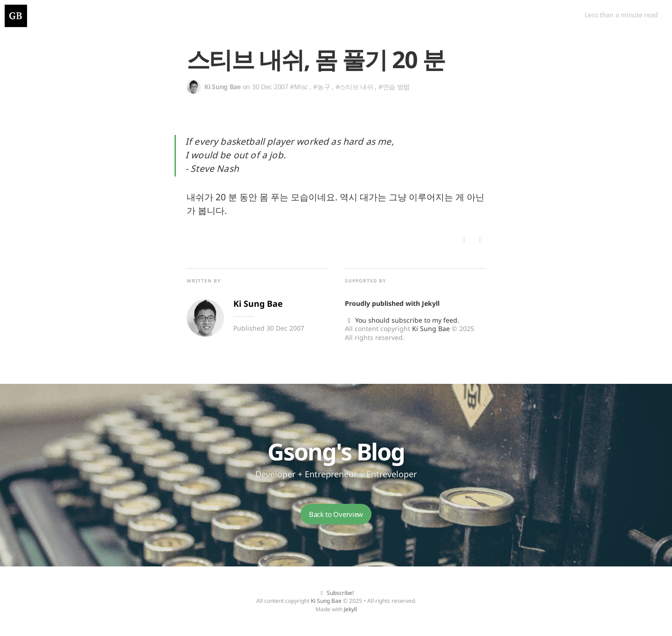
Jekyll (431, 303)
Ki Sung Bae (431, 329)
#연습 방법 (394, 87)
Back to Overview (336, 514)
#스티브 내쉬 (354, 87)
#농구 (322, 87)
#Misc (299, 87)
